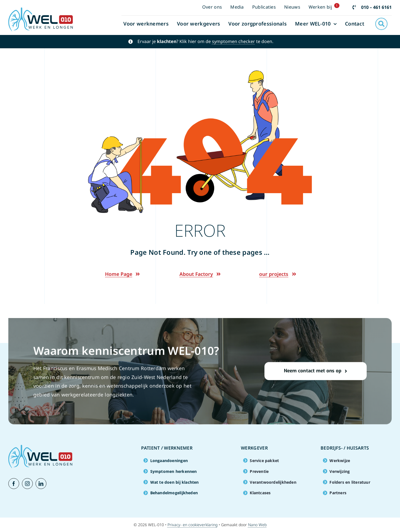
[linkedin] (41, 484)
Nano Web (257, 525)
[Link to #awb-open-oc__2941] (381, 24)
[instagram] (27, 484)
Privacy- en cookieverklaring (192, 525)
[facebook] (14, 484)
